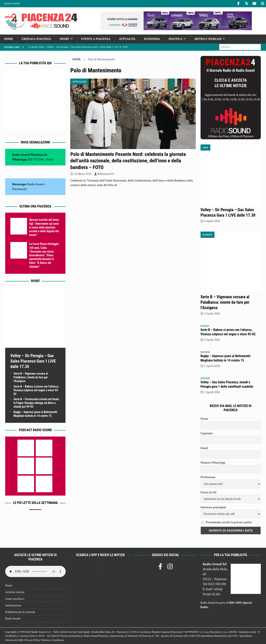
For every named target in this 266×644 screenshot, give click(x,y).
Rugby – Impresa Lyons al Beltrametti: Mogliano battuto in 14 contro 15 (226, 358)
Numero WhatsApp (213, 462)
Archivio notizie (15, 592)
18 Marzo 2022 (83, 174)
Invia (50, 159)
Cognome (207, 433)
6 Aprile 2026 (212, 221)
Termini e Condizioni (52, 640)
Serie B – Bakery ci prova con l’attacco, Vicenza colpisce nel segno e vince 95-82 (36, 390)
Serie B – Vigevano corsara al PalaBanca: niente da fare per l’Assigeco (31, 377)
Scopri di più (212, 594)
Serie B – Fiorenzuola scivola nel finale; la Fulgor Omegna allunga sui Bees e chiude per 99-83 (36, 403)
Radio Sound (12, 4)
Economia (152, 39)
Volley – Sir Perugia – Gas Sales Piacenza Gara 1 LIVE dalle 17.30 (33, 361)
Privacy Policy (32, 640)
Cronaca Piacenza (36, 39)
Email (204, 448)
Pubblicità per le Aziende (20, 612)
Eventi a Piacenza (96, 39)
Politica (175, 39)
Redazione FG (106, 174)
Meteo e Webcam (208, 39)
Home (9, 39)
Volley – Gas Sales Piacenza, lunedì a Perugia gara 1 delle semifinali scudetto (227, 384)
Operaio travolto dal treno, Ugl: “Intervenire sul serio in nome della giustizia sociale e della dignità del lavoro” (44, 227)
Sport (64, 39)
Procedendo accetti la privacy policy (229, 522)
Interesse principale (213, 507)
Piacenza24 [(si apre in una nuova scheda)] (19, 189)
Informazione (13, 605)
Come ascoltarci (15, 599)
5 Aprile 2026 (212, 313)
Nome (204, 419)
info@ (218, 589)
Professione (208, 477)
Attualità (127, 39)
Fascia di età (209, 492)
